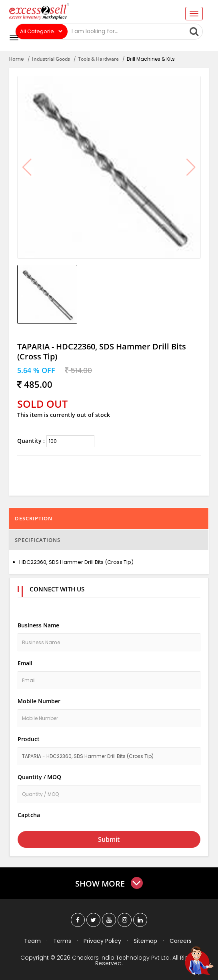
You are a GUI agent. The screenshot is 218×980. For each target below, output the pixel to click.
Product (29, 739)
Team (32, 941)
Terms (62, 941)
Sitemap (145, 941)
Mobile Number (39, 701)
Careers (181, 941)
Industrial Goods (51, 59)
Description (34, 518)
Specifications (38, 540)
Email (25, 663)
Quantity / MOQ (39, 777)
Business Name (38, 625)
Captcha (29, 815)
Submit (109, 839)
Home (17, 59)
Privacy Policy (102, 941)
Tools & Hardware (98, 59)
